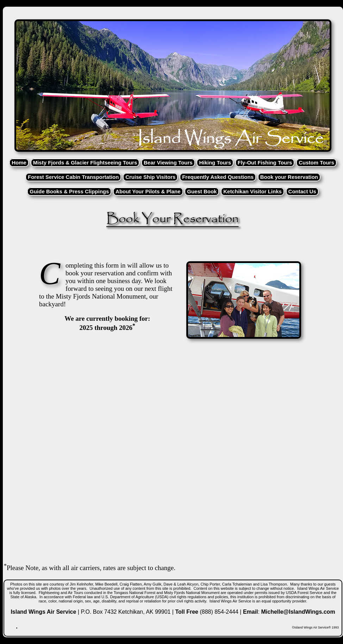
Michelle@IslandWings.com (298, 612)
